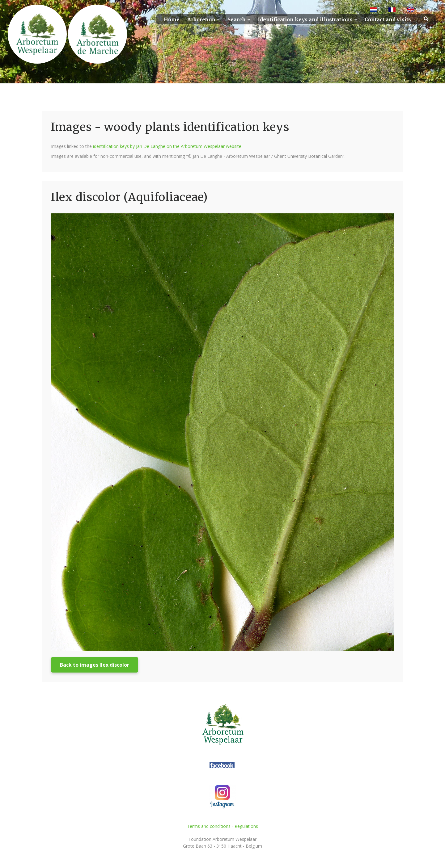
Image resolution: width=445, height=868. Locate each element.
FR (400, 10)
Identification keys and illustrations (305, 20)
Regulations (246, 826)
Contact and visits (388, 20)
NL (381, 10)
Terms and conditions (209, 826)
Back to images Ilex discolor (95, 665)
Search (237, 20)
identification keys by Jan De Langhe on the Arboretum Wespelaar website (167, 146)
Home (172, 20)
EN (419, 10)
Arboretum (201, 20)
